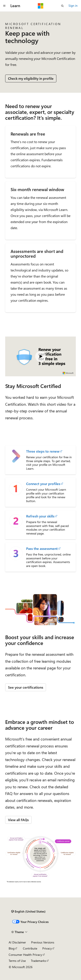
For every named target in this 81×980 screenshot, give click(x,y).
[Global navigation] (4, 6)
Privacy (47, 948)
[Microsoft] (41, 6)
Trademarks (38, 961)
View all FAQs (18, 820)
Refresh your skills (40, 516)
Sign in (73, 6)
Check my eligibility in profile (31, 78)
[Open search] (62, 6)
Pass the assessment (42, 549)
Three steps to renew (43, 451)
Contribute (30, 948)
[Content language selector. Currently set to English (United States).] (28, 911)
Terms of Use (17, 961)
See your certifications (26, 687)
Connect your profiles (43, 484)
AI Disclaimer (17, 942)
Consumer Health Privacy (25, 955)
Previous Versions (43, 942)
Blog (12, 948)
